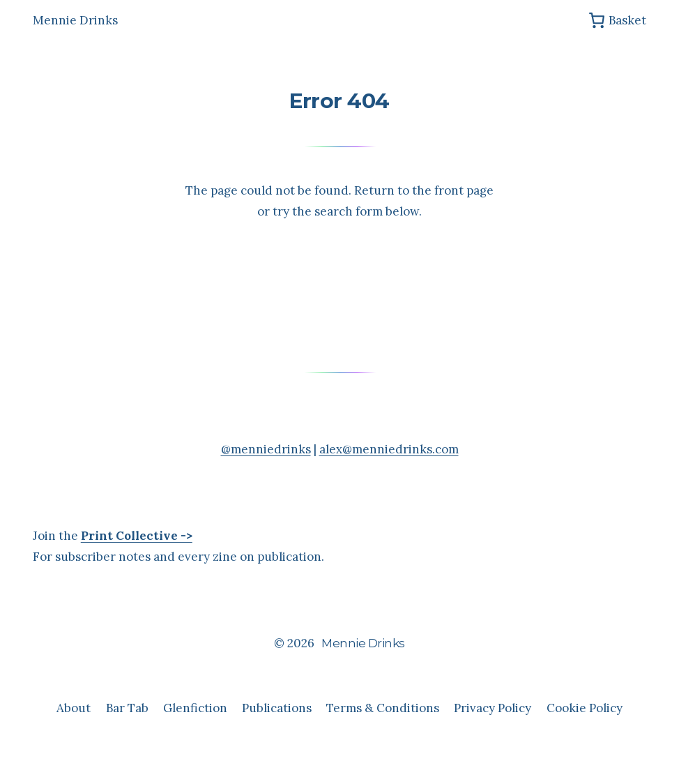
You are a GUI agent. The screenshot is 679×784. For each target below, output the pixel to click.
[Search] (416, 274)
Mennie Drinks (75, 20)
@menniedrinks (266, 449)
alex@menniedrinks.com (389, 449)
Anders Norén (369, 676)
